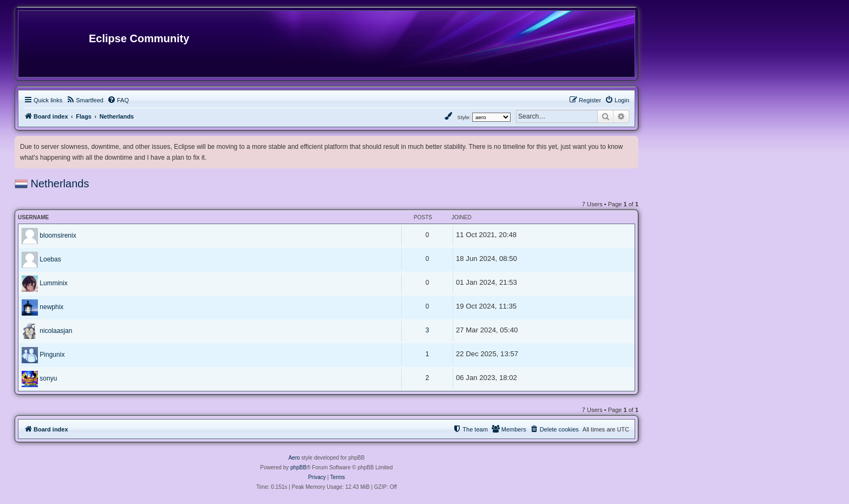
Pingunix (52, 355)
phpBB (298, 467)
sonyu (48, 378)
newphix (51, 307)
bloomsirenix (58, 235)
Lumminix (53, 283)
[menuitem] (85, 100)
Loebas (50, 259)
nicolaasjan (56, 331)
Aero (294, 458)
